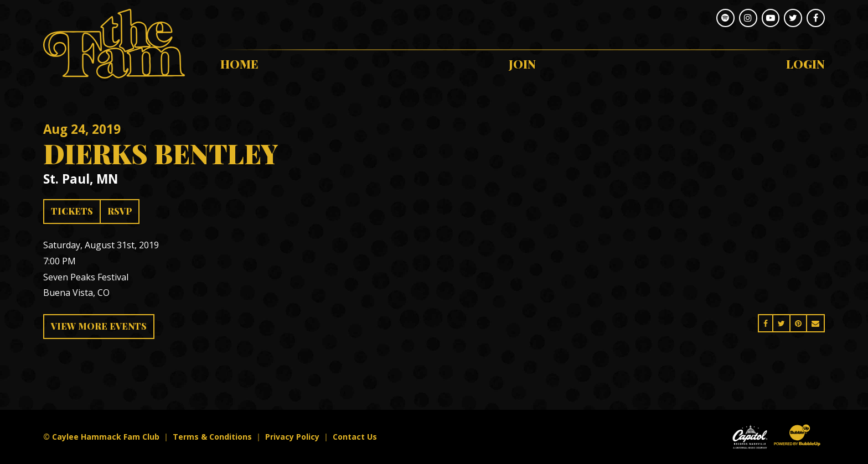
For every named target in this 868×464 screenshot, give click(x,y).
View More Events (99, 326)
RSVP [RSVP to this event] (120, 211)
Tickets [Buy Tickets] (72, 211)
